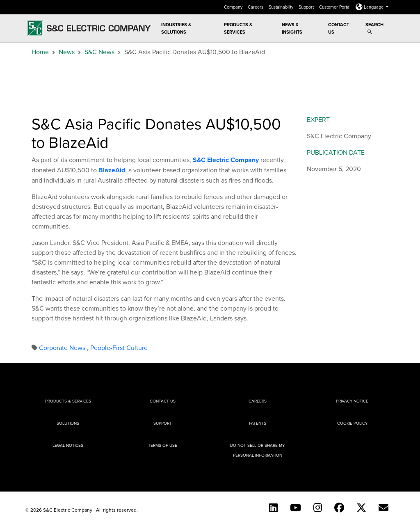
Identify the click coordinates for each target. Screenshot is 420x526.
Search (374, 28)
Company (234, 7)
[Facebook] (339, 508)
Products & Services (238, 28)
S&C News (99, 52)
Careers (256, 7)
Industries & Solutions (176, 28)
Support (307, 7)
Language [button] (370, 7)
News (67, 52)
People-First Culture (119, 348)
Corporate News (65, 348)
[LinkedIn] (273, 508)
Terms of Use (163, 445)
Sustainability (282, 7)
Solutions (68, 423)
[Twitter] (361, 508)
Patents (258, 423)
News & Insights (292, 28)
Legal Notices (68, 445)
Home (40, 52)
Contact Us (339, 28)
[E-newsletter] (383, 508)
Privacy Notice (352, 401)
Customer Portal (335, 7)
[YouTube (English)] (296, 508)
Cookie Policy (352, 423)
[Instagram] (318, 508)
